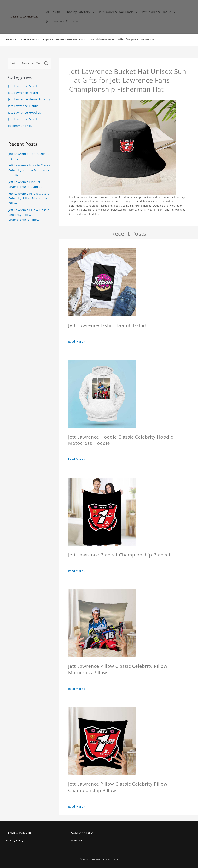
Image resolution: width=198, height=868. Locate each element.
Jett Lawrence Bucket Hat (30, 40)
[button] (80, 12)
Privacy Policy (15, 841)
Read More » (77, 341)
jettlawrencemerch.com (104, 859)
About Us (77, 841)
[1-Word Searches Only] (25, 63)
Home (10, 40)
